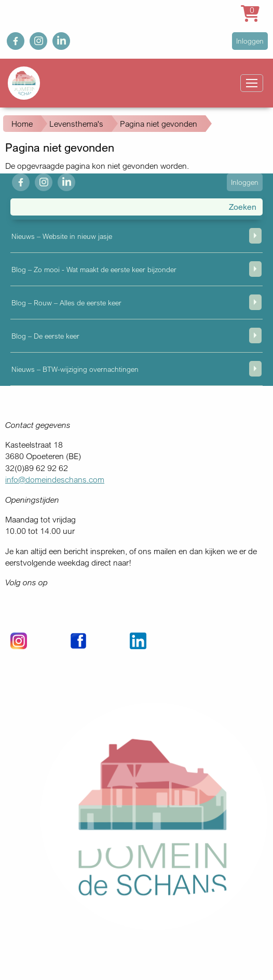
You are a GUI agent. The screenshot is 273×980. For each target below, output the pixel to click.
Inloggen (250, 41)
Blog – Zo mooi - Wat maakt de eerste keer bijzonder (94, 269)
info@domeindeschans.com (55, 479)
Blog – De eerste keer (45, 336)
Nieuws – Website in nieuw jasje (62, 236)
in (56, 38)
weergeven (255, 236)
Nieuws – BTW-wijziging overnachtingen (75, 369)
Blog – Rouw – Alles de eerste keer (66, 303)
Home (22, 124)
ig (33, 38)
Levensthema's (76, 124)
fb (10, 38)
